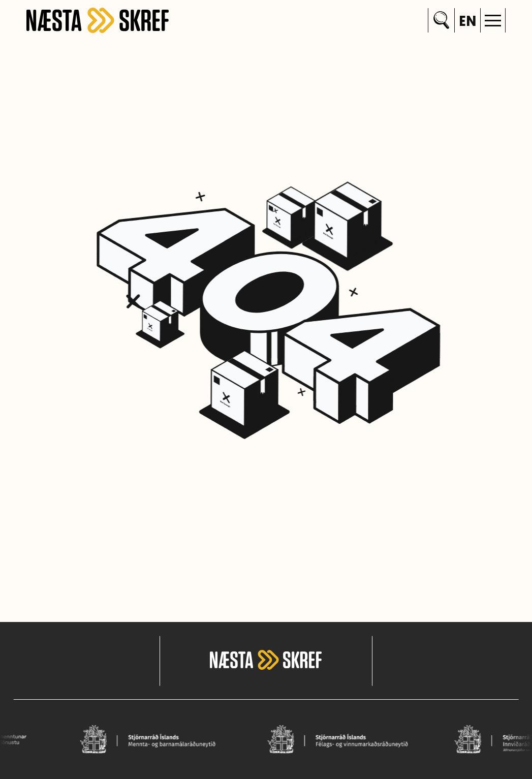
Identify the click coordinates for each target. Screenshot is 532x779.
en (467, 22)
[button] (493, 20)
